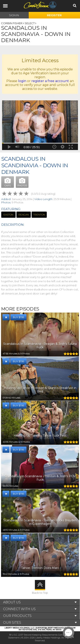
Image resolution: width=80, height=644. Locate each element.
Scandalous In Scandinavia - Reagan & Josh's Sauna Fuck (40, 345)
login (22, 81)
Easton (8, 215)
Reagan (24, 215)
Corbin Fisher (12, 23)
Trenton (39, 215)
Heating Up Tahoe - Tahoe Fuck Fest (40, 435)
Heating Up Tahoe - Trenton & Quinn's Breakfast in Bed (40, 390)
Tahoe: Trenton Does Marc (40, 568)
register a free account (50, 81)
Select (30, 23)
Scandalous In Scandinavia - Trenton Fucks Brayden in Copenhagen (40, 522)
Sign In (14, 15)
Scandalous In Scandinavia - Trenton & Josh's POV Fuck (40, 478)
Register (54, 15)
